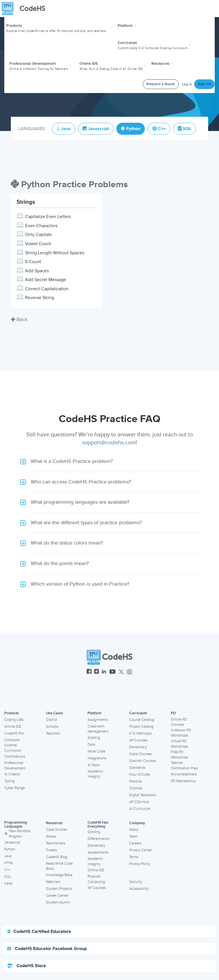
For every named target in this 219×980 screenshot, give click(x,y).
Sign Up (205, 84)
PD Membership (183, 781)
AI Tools (94, 765)
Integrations (97, 758)
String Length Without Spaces (55, 253)
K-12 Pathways (140, 733)
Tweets (51, 850)
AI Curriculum (140, 809)
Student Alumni (58, 902)
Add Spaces (37, 271)
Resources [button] (162, 64)
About (134, 830)
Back (19, 319)
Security (136, 882)
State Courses (140, 754)
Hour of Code (140, 775)
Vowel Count (38, 244)
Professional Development (15, 766)
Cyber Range (15, 788)
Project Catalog (141, 727)
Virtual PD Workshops (180, 744)
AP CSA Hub (139, 802)
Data (91, 745)
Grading (94, 738)
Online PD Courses (179, 722)
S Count (33, 262)
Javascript (12, 842)
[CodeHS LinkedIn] (104, 672)
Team (133, 836)
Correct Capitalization (47, 289)
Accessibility (139, 889)
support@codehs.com (109, 443)
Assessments (98, 852)
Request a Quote (161, 84)
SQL (8, 877)
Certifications (15, 757)
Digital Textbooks (143, 795)
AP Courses (138, 740)
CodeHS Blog (57, 857)
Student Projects (59, 889)
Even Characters (41, 226)
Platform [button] (127, 26)
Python (10, 849)
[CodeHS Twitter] (121, 672)
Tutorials (136, 788)
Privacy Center (141, 850)
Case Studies (56, 830)
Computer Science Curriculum (13, 745)
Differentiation (99, 839)
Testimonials (56, 843)
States (51, 836)
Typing (9, 781)
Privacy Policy (140, 864)
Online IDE (13, 727)
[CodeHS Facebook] (89, 672)
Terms (134, 857)
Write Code (96, 751)
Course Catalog (142, 720)
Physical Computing (96, 879)
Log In (187, 84)
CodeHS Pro (14, 733)
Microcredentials (184, 774)
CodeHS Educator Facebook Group (47, 949)
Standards (137, 768)
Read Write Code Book (59, 866)
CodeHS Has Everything (98, 825)
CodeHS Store (27, 966)
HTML (9, 863)
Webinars (53, 882)
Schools (52, 727)
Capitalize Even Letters (48, 217)
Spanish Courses (143, 761)
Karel (8, 884)
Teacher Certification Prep (184, 766)
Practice (135, 781)
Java (8, 856)
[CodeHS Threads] (129, 672)
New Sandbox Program (17, 834)
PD (173, 713)
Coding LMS (14, 720)
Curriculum (138, 713)
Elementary (138, 747)
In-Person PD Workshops (181, 733)
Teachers (53, 733)
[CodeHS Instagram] (97, 672)
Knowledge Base (59, 875)
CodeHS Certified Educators (39, 931)
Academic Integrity (95, 774)
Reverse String (40, 298)
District (51, 720)
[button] (60, 28)
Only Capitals (38, 235)
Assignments (98, 720)
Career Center (57, 896)
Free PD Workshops (180, 755)
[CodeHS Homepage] (26, 9)
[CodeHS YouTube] (112, 672)
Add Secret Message (46, 280)
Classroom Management (98, 729)
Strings (26, 202)
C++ (7, 870)
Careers (135, 843)
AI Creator (12, 774)
